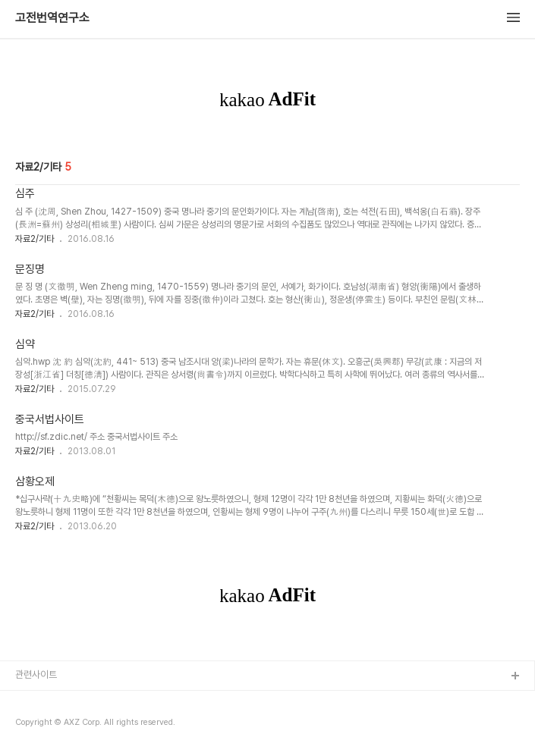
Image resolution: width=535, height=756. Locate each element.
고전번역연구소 (52, 18)
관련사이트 (36, 674)
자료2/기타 (35, 239)
